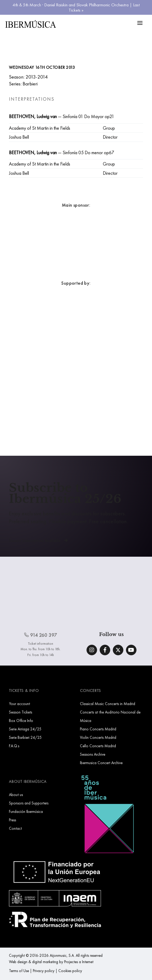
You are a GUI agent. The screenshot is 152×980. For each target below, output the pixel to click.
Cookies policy (70, 971)
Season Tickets (21, 712)
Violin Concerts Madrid (98, 737)
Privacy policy (44, 971)
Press (12, 820)
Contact (15, 828)
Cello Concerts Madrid (98, 746)
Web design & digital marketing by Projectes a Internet (51, 962)
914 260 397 (40, 635)
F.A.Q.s (14, 746)
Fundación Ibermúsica (26, 811)
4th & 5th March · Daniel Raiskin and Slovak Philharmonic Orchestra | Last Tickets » (76, 7)
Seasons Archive (93, 754)
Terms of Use (19, 971)
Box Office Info (21, 721)
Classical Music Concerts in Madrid (108, 704)
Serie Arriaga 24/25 (25, 729)
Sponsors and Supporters (29, 803)
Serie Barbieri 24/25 (25, 737)
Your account (19, 704)
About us (16, 795)
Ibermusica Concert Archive (101, 763)
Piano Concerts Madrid (98, 729)
